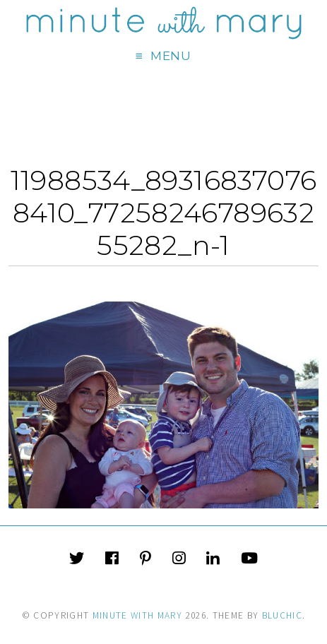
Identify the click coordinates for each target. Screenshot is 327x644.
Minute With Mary (138, 615)
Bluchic (282, 615)
